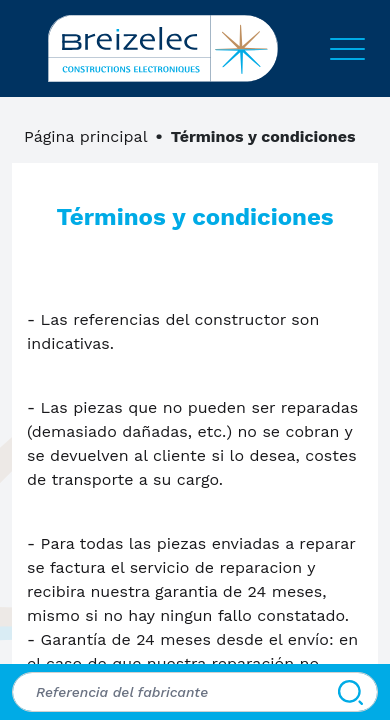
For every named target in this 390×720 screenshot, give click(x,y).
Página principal (86, 136)
